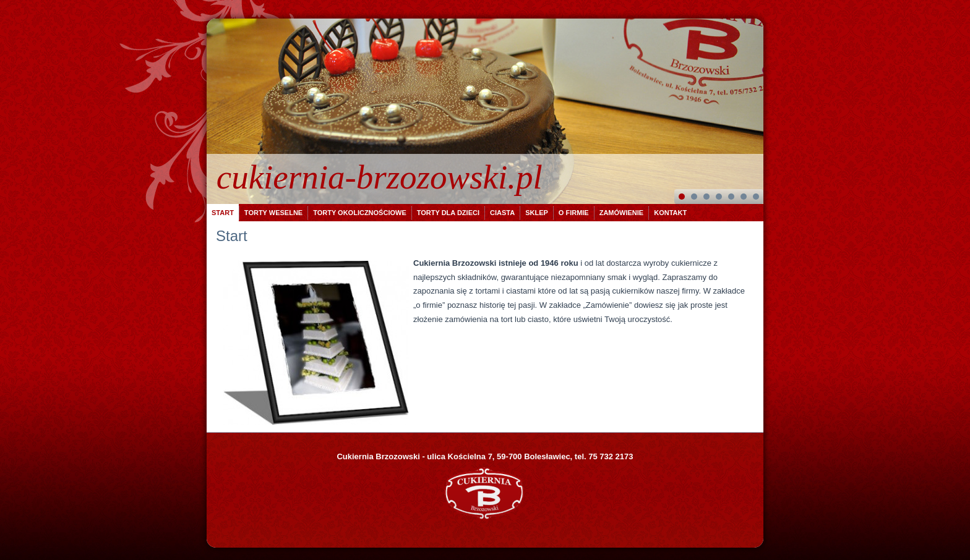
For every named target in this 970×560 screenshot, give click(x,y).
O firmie (574, 213)
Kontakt (670, 213)
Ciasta (502, 213)
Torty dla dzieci (448, 213)
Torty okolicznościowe (360, 213)
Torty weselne (273, 213)
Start (223, 213)
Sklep (537, 213)
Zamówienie (622, 213)
